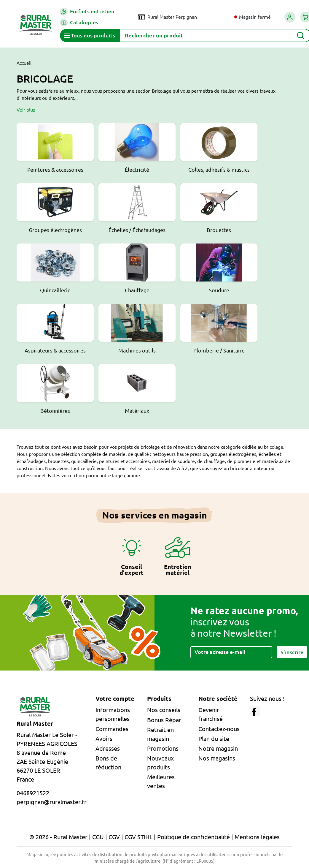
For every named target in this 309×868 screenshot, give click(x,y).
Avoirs (104, 739)
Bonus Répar (164, 720)
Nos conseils (164, 710)
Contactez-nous (219, 729)
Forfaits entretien (87, 12)
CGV (114, 837)
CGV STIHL (138, 837)
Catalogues (79, 23)
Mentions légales (257, 837)
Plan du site (214, 739)
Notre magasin (218, 748)
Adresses (108, 748)
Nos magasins (217, 758)
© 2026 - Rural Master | (61, 837)
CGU (98, 837)
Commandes (112, 729)
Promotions (163, 748)
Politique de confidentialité (193, 837)
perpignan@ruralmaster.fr (52, 802)
